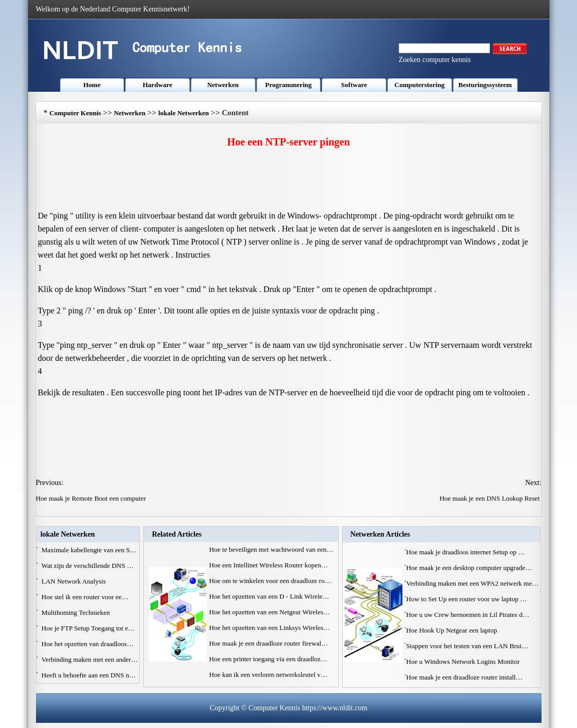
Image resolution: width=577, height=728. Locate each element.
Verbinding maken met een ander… (90, 659)
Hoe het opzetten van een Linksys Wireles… (269, 628)
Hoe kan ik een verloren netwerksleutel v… (268, 675)
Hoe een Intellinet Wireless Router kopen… (268, 565)
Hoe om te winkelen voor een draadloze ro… (270, 581)
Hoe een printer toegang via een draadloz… (268, 659)
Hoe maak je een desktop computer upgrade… (469, 568)
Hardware (158, 85)
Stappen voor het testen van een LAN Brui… (467, 646)
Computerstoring (420, 85)
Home (92, 85)
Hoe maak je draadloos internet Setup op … (465, 552)
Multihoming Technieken (77, 612)
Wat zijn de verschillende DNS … (88, 566)
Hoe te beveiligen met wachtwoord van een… (271, 549)
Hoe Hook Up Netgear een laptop (452, 630)
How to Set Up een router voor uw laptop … (466, 599)
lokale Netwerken (184, 113)
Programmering (288, 85)
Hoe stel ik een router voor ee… (85, 597)
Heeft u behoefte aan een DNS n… (89, 675)
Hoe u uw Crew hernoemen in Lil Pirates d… (468, 615)
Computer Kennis (75, 113)
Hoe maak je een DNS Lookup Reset (490, 498)
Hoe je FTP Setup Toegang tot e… (88, 628)
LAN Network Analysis (75, 581)
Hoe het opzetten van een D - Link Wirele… (269, 596)
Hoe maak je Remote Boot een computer (92, 498)
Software (354, 85)
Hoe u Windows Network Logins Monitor (464, 662)
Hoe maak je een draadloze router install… (464, 677)
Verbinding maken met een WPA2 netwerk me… (472, 583)
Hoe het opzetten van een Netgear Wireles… (269, 612)
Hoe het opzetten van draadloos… (88, 644)
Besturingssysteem (485, 85)
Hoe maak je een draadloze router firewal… (268, 643)
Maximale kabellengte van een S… (89, 550)
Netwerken (223, 85)
